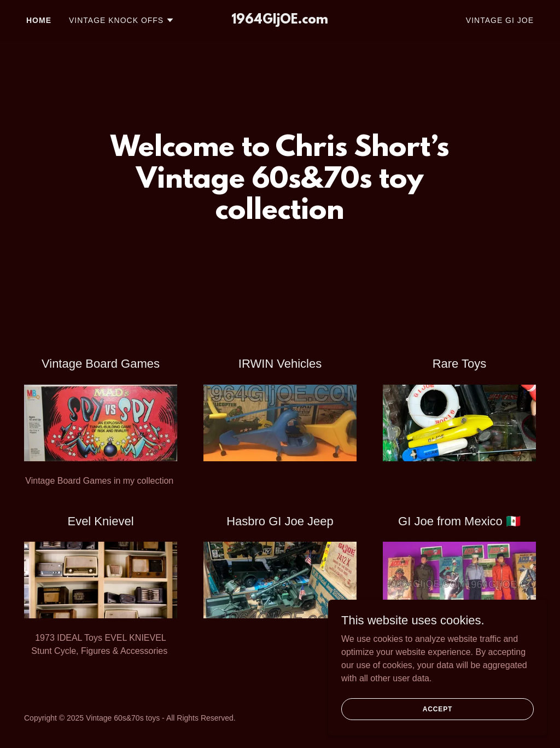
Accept (437, 724)
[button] (122, 20)
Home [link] (39, 20)
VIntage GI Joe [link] (500, 20)
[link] (280, 21)
